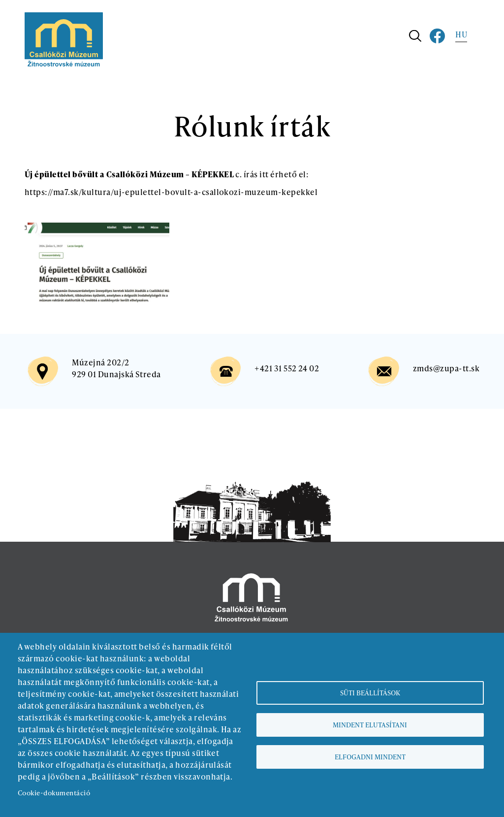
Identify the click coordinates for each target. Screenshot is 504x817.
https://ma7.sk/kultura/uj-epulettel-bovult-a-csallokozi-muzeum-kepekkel (171, 192)
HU (461, 34)
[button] (97, 228)
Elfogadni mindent (370, 757)
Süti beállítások (370, 693)
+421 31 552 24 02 (287, 368)
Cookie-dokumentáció (54, 793)
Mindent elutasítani (370, 725)
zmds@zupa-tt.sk (446, 368)
